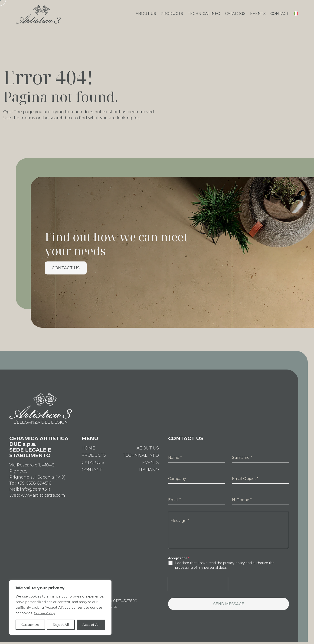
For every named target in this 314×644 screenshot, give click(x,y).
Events (258, 15)
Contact (280, 15)
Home (88, 452)
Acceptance (179, 562)
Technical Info (204, 15)
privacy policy (234, 567)
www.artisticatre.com (43, 499)
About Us (146, 15)
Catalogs (235, 15)
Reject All (61, 625)
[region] (60, 608)
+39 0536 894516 (34, 487)
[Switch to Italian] (296, 16)
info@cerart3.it (35, 493)
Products (172, 15)
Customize (30, 625)
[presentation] (198, 588)
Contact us (66, 272)
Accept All (91, 625)
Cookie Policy (45, 613)
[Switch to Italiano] (149, 473)
